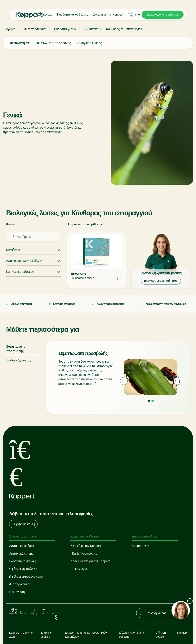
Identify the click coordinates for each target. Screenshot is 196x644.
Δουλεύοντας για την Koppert (90, 561)
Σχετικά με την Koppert (108, 14)
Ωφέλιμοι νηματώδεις (23, 569)
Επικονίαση (17, 592)
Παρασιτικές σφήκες (23, 561)
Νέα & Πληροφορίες (84, 553)
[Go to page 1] (149, 401)
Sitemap (182, 633)
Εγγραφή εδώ (25, 524)
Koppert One (140, 546)
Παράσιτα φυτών (65, 29)
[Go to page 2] (153, 401)
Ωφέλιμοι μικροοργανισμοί (26, 577)
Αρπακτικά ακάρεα (22, 546)
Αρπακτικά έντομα (21, 553)
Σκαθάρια (91, 29)
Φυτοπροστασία (35, 29)
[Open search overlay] (131, 15)
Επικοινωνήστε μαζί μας (163, 14)
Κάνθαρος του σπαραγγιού (124, 29)
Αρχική (11, 29)
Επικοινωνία (79, 569)
